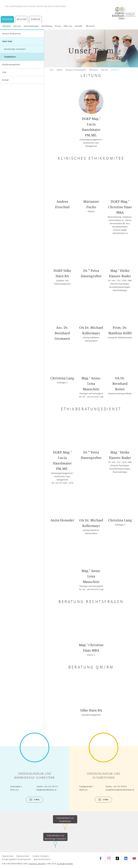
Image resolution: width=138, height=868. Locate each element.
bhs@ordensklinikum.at (46, 790)
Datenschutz (23, 856)
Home (52, 70)
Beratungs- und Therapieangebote (76, 70)
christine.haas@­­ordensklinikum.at (120, 232)
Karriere (17, 26)
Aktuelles (7, 26)
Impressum (8, 856)
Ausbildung (47, 26)
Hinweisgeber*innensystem (16, 859)
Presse (58, 26)
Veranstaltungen (31, 26)
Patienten (7, 19)
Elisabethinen (59, 6)
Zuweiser (36, 19)
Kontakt (79, 26)
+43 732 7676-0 (120, 787)
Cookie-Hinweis (41, 856)
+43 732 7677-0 (51, 787)
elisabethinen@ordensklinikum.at (120, 790)
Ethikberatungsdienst (11, 65)
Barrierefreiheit (42, 859)
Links (4, 72)
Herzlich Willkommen (11, 34)
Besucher (22, 19)
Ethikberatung (93, 70)
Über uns (68, 26)
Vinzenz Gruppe (35, 6)
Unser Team (7, 41)
